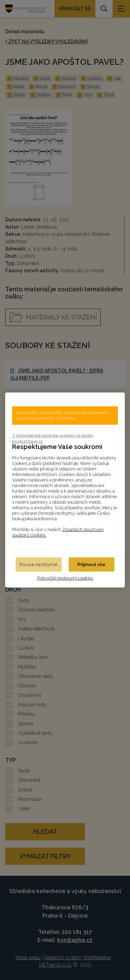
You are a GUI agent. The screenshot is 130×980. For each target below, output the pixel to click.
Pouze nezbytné (38, 564)
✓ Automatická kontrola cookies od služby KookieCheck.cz (53, 438)
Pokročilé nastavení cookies (65, 578)
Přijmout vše (91, 564)
